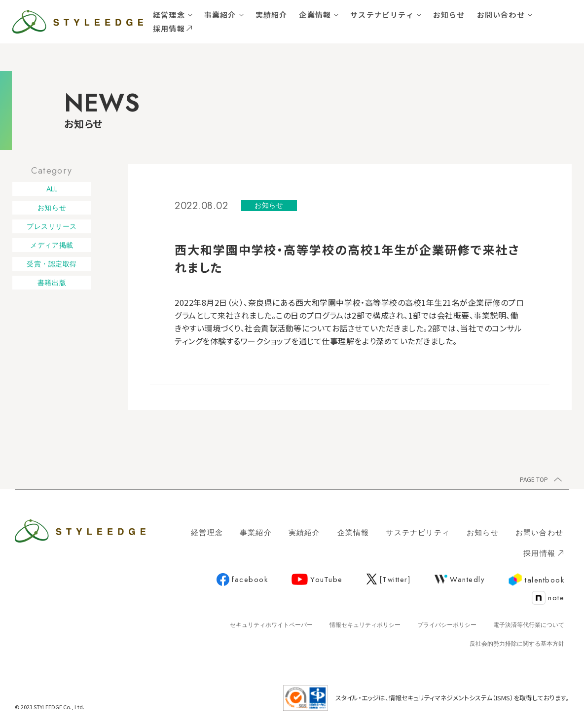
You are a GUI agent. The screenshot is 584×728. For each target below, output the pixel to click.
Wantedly (460, 580)
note (548, 598)
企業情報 (315, 15)
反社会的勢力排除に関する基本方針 (517, 644)
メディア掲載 (52, 245)
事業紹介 (220, 15)
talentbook (536, 580)
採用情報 (172, 28)
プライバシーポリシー (447, 625)
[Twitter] (389, 580)
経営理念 (169, 15)
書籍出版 (52, 283)
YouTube (317, 580)
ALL (52, 189)
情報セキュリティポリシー (365, 625)
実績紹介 (272, 15)
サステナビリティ (382, 15)
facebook (242, 580)
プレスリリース (52, 226)
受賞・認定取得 (52, 264)
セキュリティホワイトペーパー (271, 625)
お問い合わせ (501, 15)
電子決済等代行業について (529, 625)
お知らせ (449, 15)
